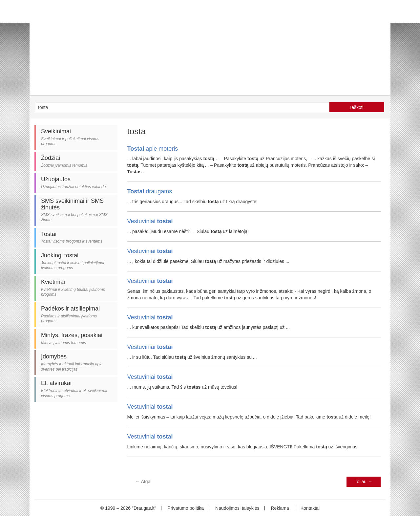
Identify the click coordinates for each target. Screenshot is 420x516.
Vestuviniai (150, 221)
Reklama (280, 508)
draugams (150, 191)
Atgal (144, 482)
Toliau (364, 482)
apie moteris (153, 149)
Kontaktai (310, 508)
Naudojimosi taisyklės (237, 508)
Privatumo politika (186, 508)
